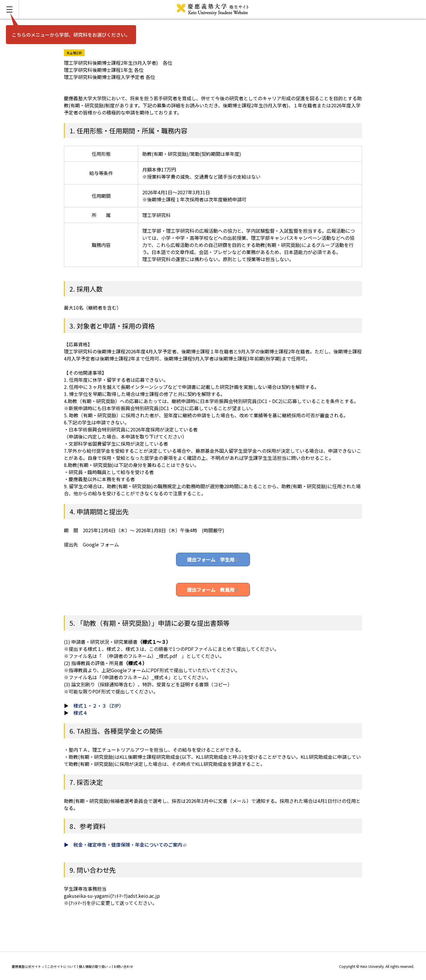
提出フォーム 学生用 (211, 559)
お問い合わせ (123, 966)
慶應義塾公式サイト (28, 966)
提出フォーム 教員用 (211, 590)
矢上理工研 (76, 52)
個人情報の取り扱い (95, 966)
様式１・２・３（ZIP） (99, 706)
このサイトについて (62, 966)
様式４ (80, 713)
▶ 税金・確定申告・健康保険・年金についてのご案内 (123, 845)
